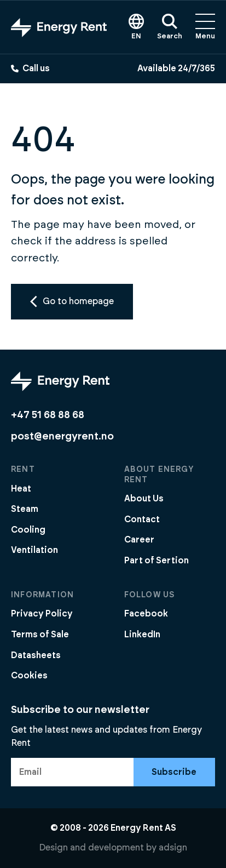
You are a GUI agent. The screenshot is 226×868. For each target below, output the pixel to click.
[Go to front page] (59, 27)
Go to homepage (72, 301)
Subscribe (174, 772)
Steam (25, 509)
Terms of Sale (40, 635)
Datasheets (36, 655)
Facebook (146, 614)
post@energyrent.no (62, 436)
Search (170, 27)
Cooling (28, 530)
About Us (144, 499)
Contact (142, 519)
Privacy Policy (42, 614)
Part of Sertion (157, 561)
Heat (21, 489)
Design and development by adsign (113, 848)
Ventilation (34, 550)
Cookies (29, 676)
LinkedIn (142, 635)
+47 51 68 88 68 (48, 415)
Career (139, 540)
